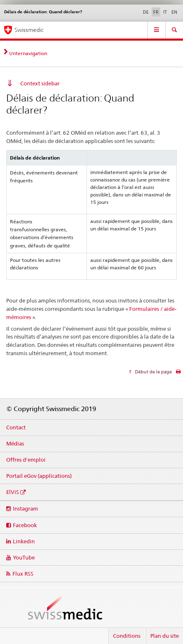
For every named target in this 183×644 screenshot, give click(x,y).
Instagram (25, 508)
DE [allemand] (146, 12)
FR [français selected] (156, 12)
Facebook (25, 525)
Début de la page (153, 372)
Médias (15, 443)
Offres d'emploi (26, 460)
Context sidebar (40, 83)
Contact (16, 427)
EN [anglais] (174, 12)
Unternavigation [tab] (28, 53)
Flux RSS (23, 574)
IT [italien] (165, 12)
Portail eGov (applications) (39, 476)
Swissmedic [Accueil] (29, 30)
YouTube (24, 557)
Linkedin (24, 541)
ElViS (13, 492)
